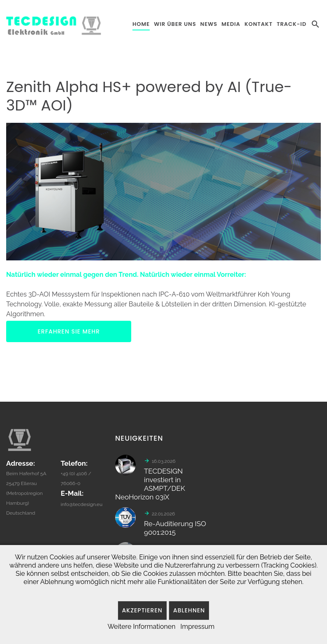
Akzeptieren (142, 610)
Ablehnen (189, 610)
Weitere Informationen (141, 627)
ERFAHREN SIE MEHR (69, 331)
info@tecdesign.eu (81, 507)
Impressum (198, 627)
